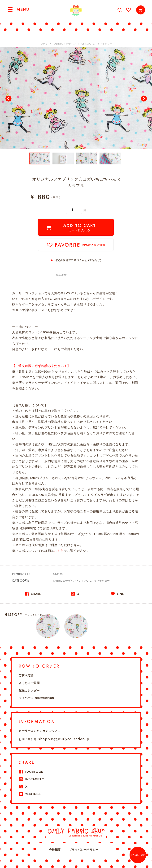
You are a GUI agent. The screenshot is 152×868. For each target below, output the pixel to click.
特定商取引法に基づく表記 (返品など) (78, 260)
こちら (59, 551)
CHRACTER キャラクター (94, 581)
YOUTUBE (30, 794)
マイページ (37, 698)
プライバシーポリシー (84, 850)
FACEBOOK (31, 772)
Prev (9, 98)
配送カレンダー (29, 691)
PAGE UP (138, 855)
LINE (117, 594)
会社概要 (55, 850)
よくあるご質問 (29, 683)
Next (143, 98)
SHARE (33, 594)
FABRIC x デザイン (64, 581)
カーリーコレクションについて (39, 731)
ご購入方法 (26, 675)
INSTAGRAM (31, 779)
